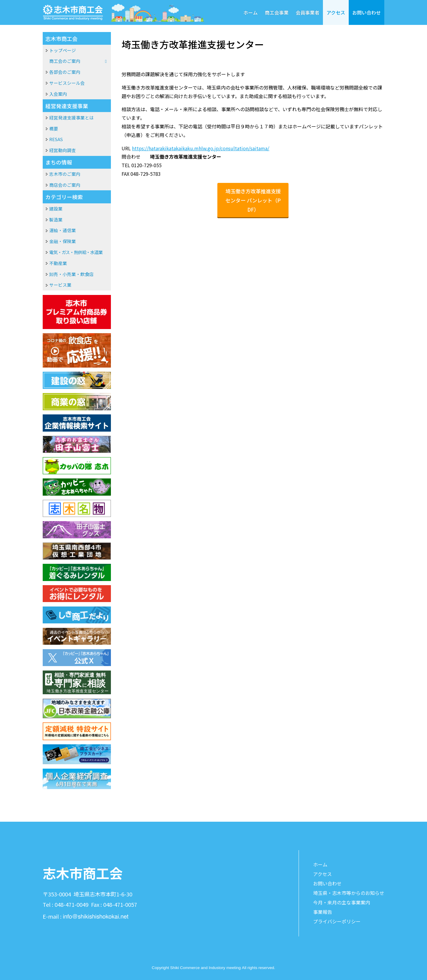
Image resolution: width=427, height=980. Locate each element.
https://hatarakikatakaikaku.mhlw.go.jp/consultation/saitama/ (201, 148)
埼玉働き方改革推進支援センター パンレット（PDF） (253, 200)
